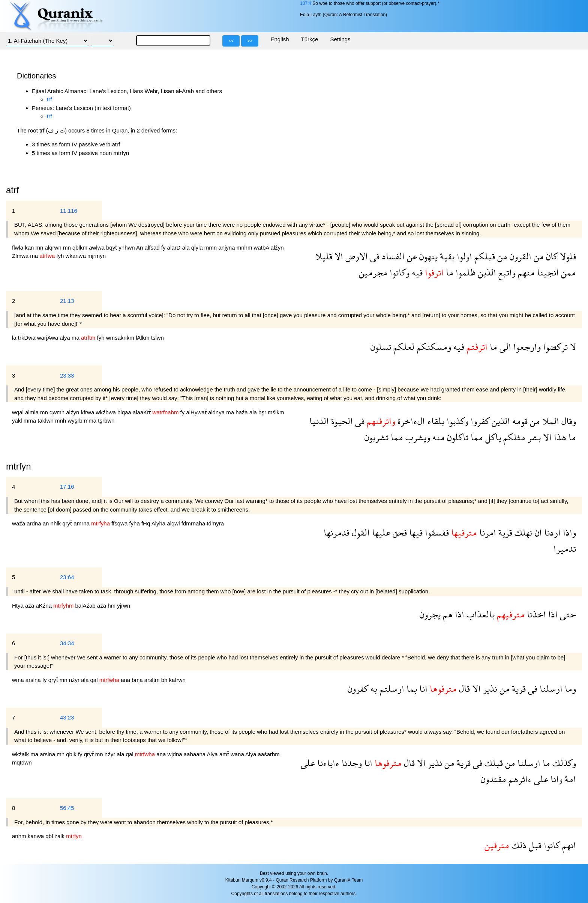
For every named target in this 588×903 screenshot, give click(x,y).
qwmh (58, 412)
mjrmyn (97, 256)
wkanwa (76, 256)
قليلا (324, 256)
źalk (60, 836)
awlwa (97, 248)
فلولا (567, 256)
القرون (519, 256)
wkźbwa (106, 412)
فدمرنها (337, 532)
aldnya (217, 412)
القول (360, 532)
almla (33, 412)
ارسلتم (391, 689)
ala (187, 248)
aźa (30, 606)
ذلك (518, 845)
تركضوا (554, 347)
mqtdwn (22, 762)
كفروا (479, 421)
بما (411, 689)
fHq (146, 523)
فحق (399, 532)
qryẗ (68, 523)
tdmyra (215, 523)
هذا (559, 437)
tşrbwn (106, 421)
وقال (568, 421)
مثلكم (513, 437)
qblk (72, 754)
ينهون (427, 256)
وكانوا (398, 272)
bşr (263, 412)
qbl (50, 836)
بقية (446, 256)
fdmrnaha (194, 523)
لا (572, 347)
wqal (19, 412)
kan (30, 248)
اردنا (551, 532)
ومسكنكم (433, 347)
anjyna (227, 248)
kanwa (37, 836)
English (280, 39)
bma (138, 680)
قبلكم (484, 256)
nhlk (57, 523)
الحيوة (341, 421)
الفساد (392, 256)
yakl (18, 421)
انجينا (547, 272)
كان (551, 256)
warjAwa (49, 338)
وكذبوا (456, 421)
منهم (525, 272)
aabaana (195, 754)
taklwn (46, 421)
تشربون (376, 437)
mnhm (245, 248)
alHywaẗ (197, 412)
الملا (550, 421)
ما (448, 272)
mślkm (276, 412)
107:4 (306, 3)
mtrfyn (19, 466)
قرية (504, 532)
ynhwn (127, 248)
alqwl (174, 523)
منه (437, 437)
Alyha (159, 523)
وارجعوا (526, 347)
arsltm (153, 680)
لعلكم (403, 347)
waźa (19, 523)
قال (463, 689)
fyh (61, 256)
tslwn (157, 338)
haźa (242, 412)
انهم (568, 845)
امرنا (487, 532)
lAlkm (143, 338)
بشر (533, 437)
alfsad (153, 248)
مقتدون (493, 779)
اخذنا (535, 614)
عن (411, 256)
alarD (175, 248)
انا (422, 689)
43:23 (67, 717)
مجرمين (373, 272)
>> (250, 41)
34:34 (67, 643)
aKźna (44, 606)
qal (94, 680)
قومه (519, 421)
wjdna (175, 754)
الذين (486, 272)
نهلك (522, 532)
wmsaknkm (121, 338)
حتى (567, 614)
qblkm (81, 248)
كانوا (551, 845)
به (373, 689)
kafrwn (177, 680)
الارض (355, 256)
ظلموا (464, 272)
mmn (211, 248)
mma (31, 421)
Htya (19, 606)
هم (447, 614)
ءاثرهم (519, 779)
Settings (340, 39)
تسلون (381, 347)
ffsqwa (120, 523)
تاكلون (457, 437)
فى (374, 256)
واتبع (506, 272)
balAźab (86, 606)
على (308, 763)
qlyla (198, 248)
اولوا (463, 256)
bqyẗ (112, 248)
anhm (20, 836)
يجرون (430, 614)
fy (164, 248)
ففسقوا (436, 532)
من (538, 256)
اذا (552, 614)
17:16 (67, 487)
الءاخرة (410, 421)
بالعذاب (479, 614)
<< (231, 41)
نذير (489, 689)
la (15, 338)
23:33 (67, 375)
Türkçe (310, 39)
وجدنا (351, 763)
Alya (213, 754)
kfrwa (88, 412)
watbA (262, 248)
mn (40, 248)
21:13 (67, 301)
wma (19, 680)
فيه (416, 272)
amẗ (225, 754)
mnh (61, 421)
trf (49, 99)
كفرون (358, 689)
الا (338, 256)
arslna (34, 680)
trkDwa (28, 338)
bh (165, 680)
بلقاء (435, 421)
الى (504, 347)
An (140, 248)
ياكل (492, 437)
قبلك (493, 763)
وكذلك (563, 763)
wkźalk (21, 754)
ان (537, 532)
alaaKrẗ (143, 412)
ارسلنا (550, 689)
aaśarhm (268, 754)
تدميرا (565, 549)
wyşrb (76, 421)
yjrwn (124, 606)
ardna (35, 523)
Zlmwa (21, 256)
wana (238, 754)
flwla (18, 248)
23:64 (67, 577)
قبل (534, 845)
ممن (567, 272)
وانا (555, 779)
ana (126, 680)
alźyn (277, 248)
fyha (135, 523)
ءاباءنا (327, 763)
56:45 (67, 808)
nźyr (75, 680)
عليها (380, 532)
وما (569, 689)
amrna (82, 523)
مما (476, 437)
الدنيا (319, 421)
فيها (415, 532)
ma (35, 256)
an (47, 523)
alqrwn (54, 248)
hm (112, 606)
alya (66, 338)
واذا (568, 532)
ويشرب (417, 437)
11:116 (69, 211)
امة (569, 779)
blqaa (125, 412)
